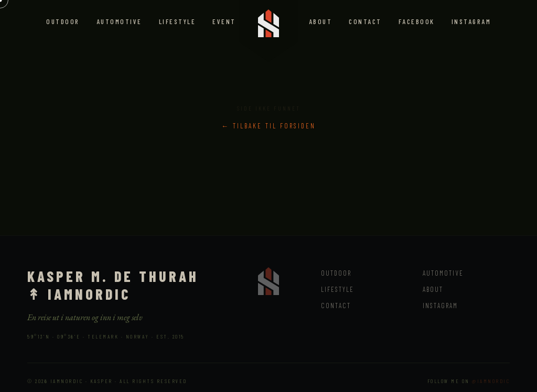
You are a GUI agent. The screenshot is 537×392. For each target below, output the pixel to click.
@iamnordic (491, 381)
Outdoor (63, 21)
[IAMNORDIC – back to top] (268, 21)
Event (224, 21)
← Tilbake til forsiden (268, 126)
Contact (365, 21)
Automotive (119, 21)
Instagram (471, 21)
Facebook (417, 21)
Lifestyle (178, 21)
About (321, 21)
